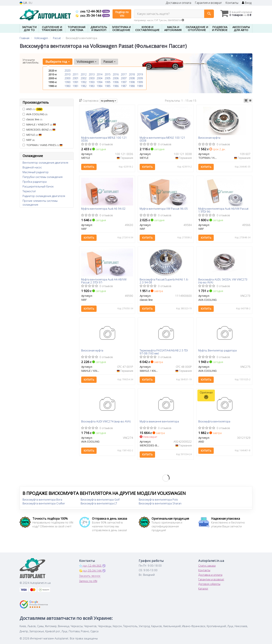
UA (23, 3)
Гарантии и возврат (211, 579)
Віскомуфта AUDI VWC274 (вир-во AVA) (106, 422)
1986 (116, 86)
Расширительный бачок (38, 186)
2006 (116, 78)
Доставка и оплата (179, 3)
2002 (84, 78)
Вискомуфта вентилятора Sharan (160, 503)
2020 (67, 71)
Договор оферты (209, 584)
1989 (140, 86)
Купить (89, 167)
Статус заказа (207, 565)
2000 (67, 78)
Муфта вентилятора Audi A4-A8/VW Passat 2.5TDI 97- (104, 281)
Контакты (232, 3)
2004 (100, 78)
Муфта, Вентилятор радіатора (217, 351)
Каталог (203, 588)
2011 (76, 74)
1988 (132, 86)
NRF (29, 140)
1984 (100, 86)
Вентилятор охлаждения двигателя (45, 163)
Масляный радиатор (36, 172)
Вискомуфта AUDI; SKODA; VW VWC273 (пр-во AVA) (223, 281)
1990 (67, 82)
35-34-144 (89, 15)
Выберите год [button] (58, 62)
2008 (132, 78)
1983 (92, 86)
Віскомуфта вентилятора (214, 422)
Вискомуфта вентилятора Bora (42, 499)
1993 (92, 82)
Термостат (29, 191)
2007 (124, 78)
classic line (32, 119)
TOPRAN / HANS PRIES (43, 145)
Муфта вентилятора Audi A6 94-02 (103, 209)
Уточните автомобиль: (31, 61)
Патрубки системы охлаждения (43, 177)
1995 (108, 82)
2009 (140, 78)
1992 (84, 82)
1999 (140, 82)
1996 (116, 82)
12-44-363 (89, 11)
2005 (108, 78)
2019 (140, 74)
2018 (132, 74)
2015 (108, 74)
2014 (100, 74)
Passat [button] (109, 62)
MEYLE (32, 135)
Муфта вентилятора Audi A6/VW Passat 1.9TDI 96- (223, 210)
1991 (76, 82)
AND (33, 109)
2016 (116, 74)
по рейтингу (109, 101)
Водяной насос (32, 167)
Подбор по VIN (122, 14)
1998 (132, 82)
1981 (76, 86)
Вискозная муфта (209, 138)
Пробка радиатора (35, 182)
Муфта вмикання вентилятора (159, 422)
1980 (67, 86)
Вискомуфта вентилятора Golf (100, 499)
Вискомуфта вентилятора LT (99, 503)
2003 (92, 78)
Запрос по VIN (88, 581)
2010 (67, 74)
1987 (124, 86)
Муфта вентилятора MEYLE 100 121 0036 (104, 139)
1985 (108, 86)
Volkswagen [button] (87, 62)
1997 (124, 82)
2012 (84, 74)
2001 (76, 78)
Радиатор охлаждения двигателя (44, 196)
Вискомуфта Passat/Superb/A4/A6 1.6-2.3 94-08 (164, 281)
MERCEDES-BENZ (39, 129)
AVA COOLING (35, 114)
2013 (92, 74)
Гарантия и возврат (208, 3)
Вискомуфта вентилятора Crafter (44, 503)
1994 (100, 82)
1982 (84, 86)
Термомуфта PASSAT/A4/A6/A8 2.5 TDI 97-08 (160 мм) (164, 352)
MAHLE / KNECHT (39, 124)
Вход (247, 3)
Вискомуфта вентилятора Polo (158, 499)
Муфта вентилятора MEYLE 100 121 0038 (162, 139)
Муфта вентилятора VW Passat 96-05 (164, 209)
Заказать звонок (90, 576)
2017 (124, 74)
